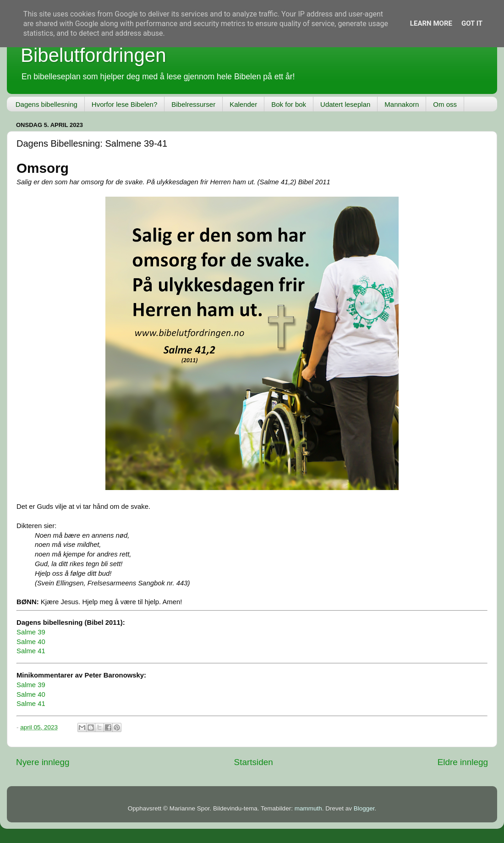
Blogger (364, 808)
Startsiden (254, 762)
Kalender (243, 104)
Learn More (431, 23)
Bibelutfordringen (93, 55)
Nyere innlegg (43, 762)
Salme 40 (31, 642)
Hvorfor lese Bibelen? (124, 104)
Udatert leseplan (345, 104)
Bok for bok (289, 104)
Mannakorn (402, 104)
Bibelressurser (193, 104)
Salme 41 (31, 651)
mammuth (308, 808)
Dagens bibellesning (47, 104)
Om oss (445, 104)
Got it (472, 23)
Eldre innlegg (463, 762)
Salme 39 (31, 632)
